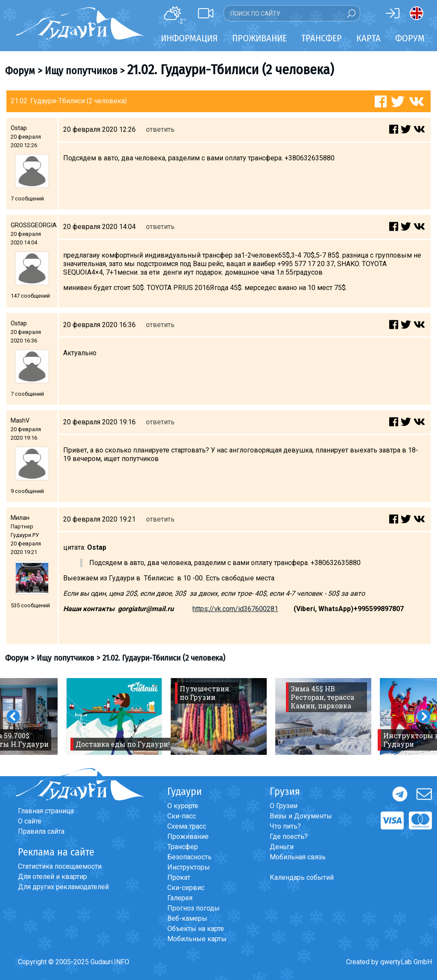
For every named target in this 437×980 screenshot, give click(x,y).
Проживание (188, 836)
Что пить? (285, 826)
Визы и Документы (301, 816)
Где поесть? (289, 836)
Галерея (180, 898)
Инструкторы (189, 867)
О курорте (183, 806)
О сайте (30, 821)
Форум (410, 38)
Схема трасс (187, 826)
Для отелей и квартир (52, 877)
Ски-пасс (182, 816)
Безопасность (189, 857)
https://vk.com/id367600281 (235, 609)
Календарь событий (302, 877)
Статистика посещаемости (60, 866)
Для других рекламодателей (63, 887)
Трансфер (183, 847)
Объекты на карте (196, 929)
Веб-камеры (187, 918)
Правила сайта (41, 831)
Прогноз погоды (194, 908)
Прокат (179, 877)
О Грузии (284, 806)
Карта (369, 38)
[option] (114, 716)
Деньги (282, 847)
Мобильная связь (298, 857)
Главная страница (46, 811)
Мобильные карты (197, 939)
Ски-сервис (186, 888)
